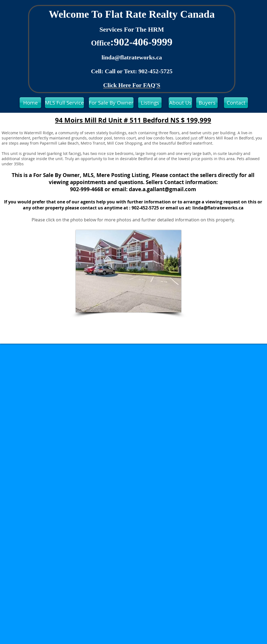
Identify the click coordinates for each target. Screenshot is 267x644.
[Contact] (236, 103)
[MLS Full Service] (64, 103)
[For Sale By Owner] (111, 103)
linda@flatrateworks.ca (132, 57)
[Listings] (150, 103)
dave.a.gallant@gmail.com (163, 189)
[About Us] (180, 103)
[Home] (30, 103)
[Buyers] (207, 103)
